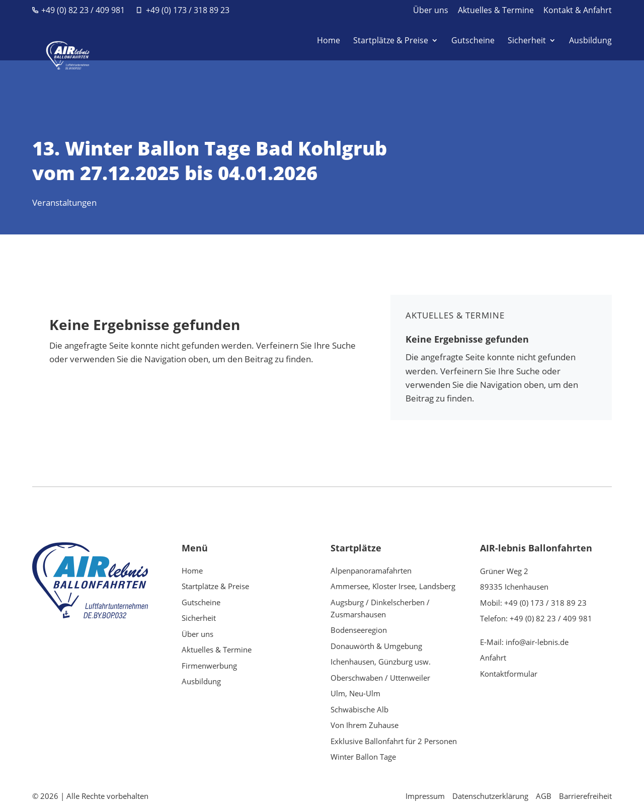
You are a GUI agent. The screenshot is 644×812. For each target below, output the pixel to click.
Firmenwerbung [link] (209, 666)
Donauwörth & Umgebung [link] (376, 646)
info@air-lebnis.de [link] (537, 642)
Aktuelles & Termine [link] (496, 11)
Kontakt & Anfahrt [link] (578, 11)
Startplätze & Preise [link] (391, 41)
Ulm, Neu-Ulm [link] (355, 693)
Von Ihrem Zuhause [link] (365, 725)
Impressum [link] (425, 796)
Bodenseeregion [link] (359, 630)
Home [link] (329, 41)
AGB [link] (544, 796)
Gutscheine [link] (473, 41)
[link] (63, 39)
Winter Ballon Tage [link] (363, 757)
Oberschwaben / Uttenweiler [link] (380, 678)
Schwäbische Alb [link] (359, 709)
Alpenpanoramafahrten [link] (371, 571)
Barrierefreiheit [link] (585, 796)
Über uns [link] (431, 11)
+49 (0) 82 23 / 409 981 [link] (83, 10)
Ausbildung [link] (590, 41)
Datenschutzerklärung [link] (490, 796)
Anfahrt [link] (493, 658)
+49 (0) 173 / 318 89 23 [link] (188, 10)
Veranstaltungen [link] (64, 202)
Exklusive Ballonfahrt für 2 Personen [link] (394, 741)
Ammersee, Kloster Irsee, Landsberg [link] (393, 586)
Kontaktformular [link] (509, 674)
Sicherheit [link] (527, 41)
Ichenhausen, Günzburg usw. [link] (381, 662)
